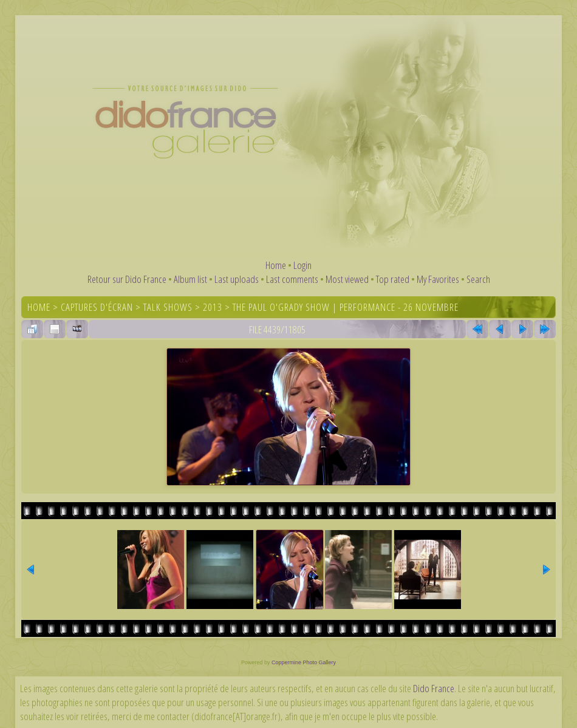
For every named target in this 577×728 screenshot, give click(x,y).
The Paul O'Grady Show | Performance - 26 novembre (346, 307)
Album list (190, 279)
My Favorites (438, 279)
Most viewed (347, 279)
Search (478, 279)
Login (302, 265)
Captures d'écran (97, 307)
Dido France (434, 688)
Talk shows (168, 307)
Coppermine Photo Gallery (304, 662)
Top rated (393, 279)
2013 (213, 307)
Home (276, 265)
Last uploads (237, 279)
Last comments (292, 279)
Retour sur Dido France (127, 279)
